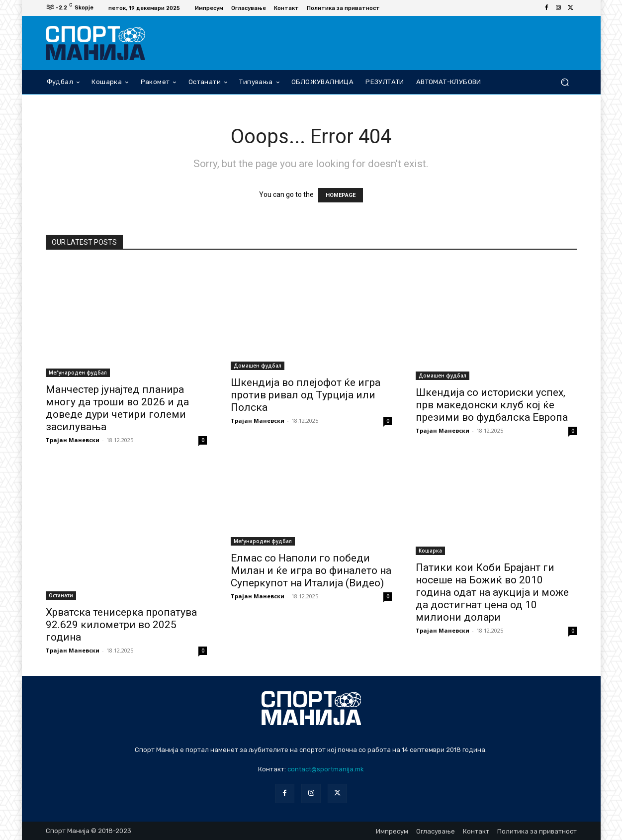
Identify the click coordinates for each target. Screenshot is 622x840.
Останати (61, 595)
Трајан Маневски (73, 440)
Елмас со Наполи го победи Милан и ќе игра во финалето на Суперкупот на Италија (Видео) (311, 570)
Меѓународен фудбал (78, 373)
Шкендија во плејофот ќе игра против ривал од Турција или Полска (306, 395)
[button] (565, 82)
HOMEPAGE (341, 195)
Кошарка (430, 551)
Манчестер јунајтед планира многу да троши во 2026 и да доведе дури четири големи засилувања (117, 408)
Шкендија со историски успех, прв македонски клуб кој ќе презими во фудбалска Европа (492, 405)
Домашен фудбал (258, 366)
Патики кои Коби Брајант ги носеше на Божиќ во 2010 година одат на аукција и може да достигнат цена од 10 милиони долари (492, 592)
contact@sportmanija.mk (326, 769)
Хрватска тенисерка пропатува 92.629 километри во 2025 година (121, 625)
